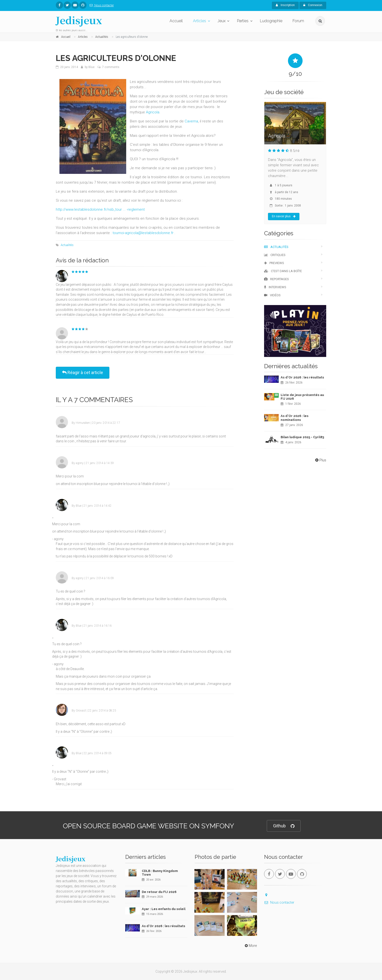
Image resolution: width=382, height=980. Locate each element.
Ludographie (271, 21)
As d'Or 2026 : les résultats (302, 377)
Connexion (313, 5)
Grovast (81, 711)
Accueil (176, 21)
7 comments (111, 67)
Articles (200, 21)
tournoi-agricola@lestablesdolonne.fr (143, 233)
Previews (274, 263)
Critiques (275, 255)
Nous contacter (101, 5)
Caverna (191, 121)
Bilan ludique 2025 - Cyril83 (302, 437)
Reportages (277, 279)
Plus (320, 460)
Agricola (153, 112)
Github (284, 826)
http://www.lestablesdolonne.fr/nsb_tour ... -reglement (100, 209)
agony (80, 463)
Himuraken (83, 423)
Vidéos (272, 295)
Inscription (285, 5)
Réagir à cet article (83, 372)
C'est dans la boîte (283, 271)
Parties (243, 21)
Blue (91, 67)
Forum (298, 21)
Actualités (67, 245)
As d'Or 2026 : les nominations (295, 418)
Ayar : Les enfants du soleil (164, 909)
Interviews (275, 287)
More (250, 946)
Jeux (222, 21)
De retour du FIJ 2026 (159, 892)
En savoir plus (284, 216)
